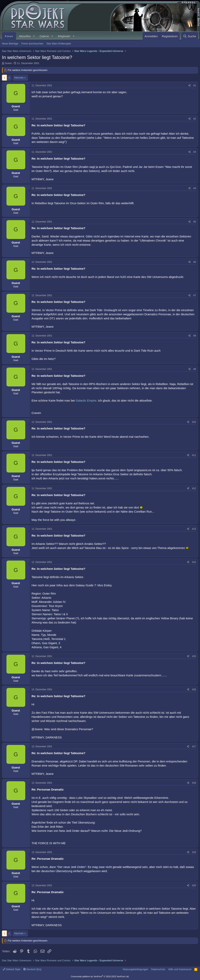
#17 (194, 746)
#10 (194, 422)
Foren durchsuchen (32, 44)
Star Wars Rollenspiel (59, 44)
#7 (195, 295)
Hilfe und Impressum (180, 969)
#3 (195, 152)
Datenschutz (158, 969)
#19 (194, 852)
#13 (194, 529)
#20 (194, 885)
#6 (195, 262)
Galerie (44, 36)
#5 (195, 222)
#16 (194, 689)
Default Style (12, 969)
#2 (195, 119)
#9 (195, 369)
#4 (195, 188)
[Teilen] (190, 86)
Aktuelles (25, 36)
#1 (195, 85)
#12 (194, 488)
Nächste (19, 78)
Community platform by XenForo (100, 976)
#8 (195, 336)
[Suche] (190, 36)
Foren (9, 36)
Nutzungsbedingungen (136, 969)
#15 (194, 656)
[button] (34, 36)
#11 (194, 455)
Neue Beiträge (10, 44)
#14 (194, 562)
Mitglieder (64, 36)
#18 (194, 783)
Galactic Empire (86, 400)
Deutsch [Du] (32, 969)
